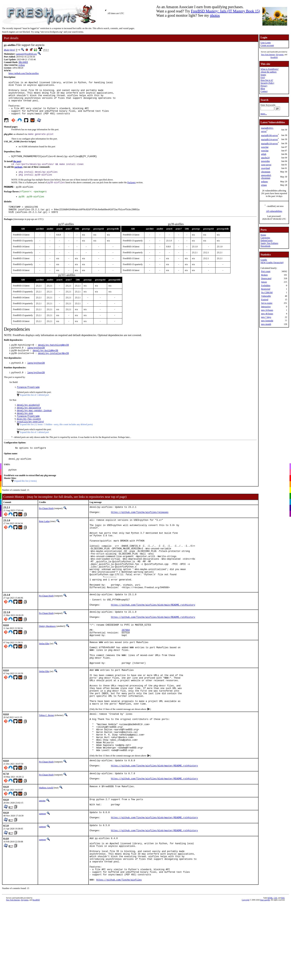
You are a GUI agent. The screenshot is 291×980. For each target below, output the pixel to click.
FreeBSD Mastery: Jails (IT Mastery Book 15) (225, 11)
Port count (266, 271)
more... (264, 114)
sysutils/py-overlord (30, 440)
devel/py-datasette (29, 424)
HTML (270, 975)
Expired (265, 300)
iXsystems (280, 55)
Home (263, 235)
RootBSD (274, 57)
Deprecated (266, 278)
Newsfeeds (265, 246)
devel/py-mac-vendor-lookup (34, 427)
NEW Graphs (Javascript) (272, 263)
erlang (264, 185)
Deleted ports (267, 240)
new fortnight (267, 321)
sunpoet (42, 880)
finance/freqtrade (28, 403)
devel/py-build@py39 (45, 364)
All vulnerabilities (274, 211)
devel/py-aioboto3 (28, 421)
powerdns (265, 161)
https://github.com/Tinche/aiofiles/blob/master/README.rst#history (154, 831)
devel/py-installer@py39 (53, 368)
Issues (263, 75)
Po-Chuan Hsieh (46, 528)
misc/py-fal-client (29, 437)
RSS (283, 975)
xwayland (265, 168)
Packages (131, 192)
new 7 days (266, 317)
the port (17, 170)
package (18, 176)
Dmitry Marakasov (47, 666)
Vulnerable (266, 296)
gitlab (264, 154)
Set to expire (267, 303)
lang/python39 (36, 361)
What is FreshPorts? (270, 69)
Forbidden (266, 285)
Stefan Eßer (44, 686)
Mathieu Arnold (46, 853)
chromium (266, 172)
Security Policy (267, 83)
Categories (265, 238)
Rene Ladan (44, 542)
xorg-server (266, 165)
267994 (126, 671)
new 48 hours (267, 314)
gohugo (264, 182)
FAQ (263, 77)
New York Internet (268, 55)
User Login (266, 43)
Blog (263, 89)
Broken (264, 275)
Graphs (264, 260)
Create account (267, 45)
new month (266, 324)
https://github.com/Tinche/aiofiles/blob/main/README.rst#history (153, 643)
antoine (42, 866)
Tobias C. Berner (46, 770)
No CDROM (267, 293)
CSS (275, 975)
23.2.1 (7, 50)
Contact (264, 91)
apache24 (265, 158)
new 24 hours (267, 310)
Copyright (246, 977)
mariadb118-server (269, 144)
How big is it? (267, 80)
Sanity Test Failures (269, 243)
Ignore (264, 282)
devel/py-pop (25, 430)
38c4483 (23, 63)
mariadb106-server (270, 135)
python (22, 65)
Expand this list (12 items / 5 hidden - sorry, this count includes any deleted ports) (56, 443)
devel (12, 50)
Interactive (266, 307)
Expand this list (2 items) (26, 501)
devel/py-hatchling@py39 (53, 358)
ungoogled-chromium (266, 177)
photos (215, 15)
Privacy (264, 86)
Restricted (266, 289)
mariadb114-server (269, 139)
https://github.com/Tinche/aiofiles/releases (140, 534)
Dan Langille (265, 977)
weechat (265, 147)
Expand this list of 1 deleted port (34, 411)
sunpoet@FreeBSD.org (26, 54)
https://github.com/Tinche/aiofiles (24, 74)
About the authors (269, 72)
